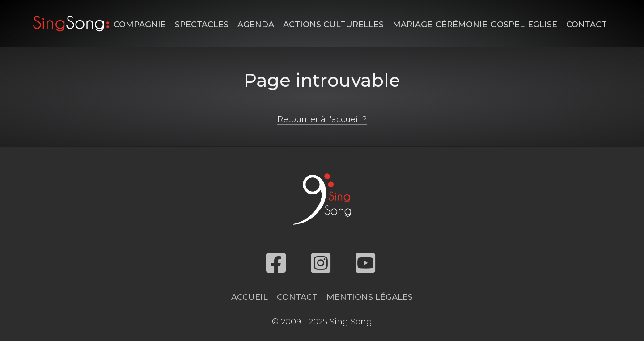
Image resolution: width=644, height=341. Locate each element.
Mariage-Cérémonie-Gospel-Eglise (475, 25)
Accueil (250, 297)
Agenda (256, 25)
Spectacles (202, 25)
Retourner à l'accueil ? (322, 119)
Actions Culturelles (333, 25)
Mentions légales (370, 297)
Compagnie (140, 25)
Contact (587, 25)
